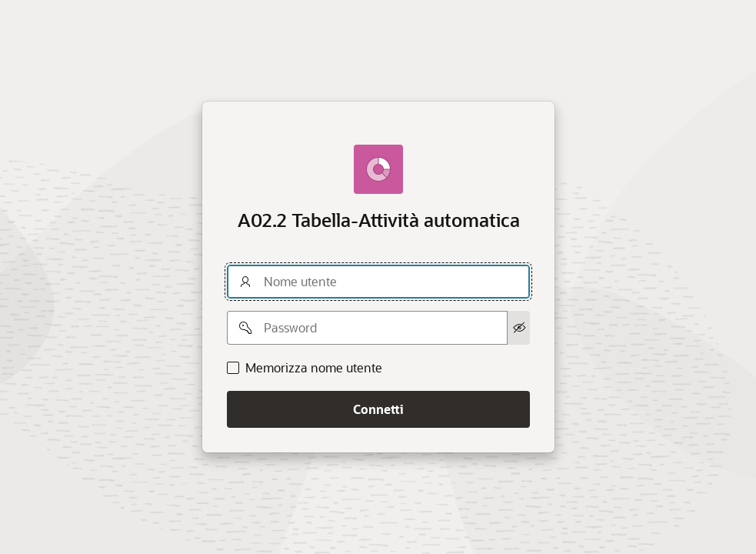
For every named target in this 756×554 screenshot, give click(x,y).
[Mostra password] (519, 328)
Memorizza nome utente (314, 368)
